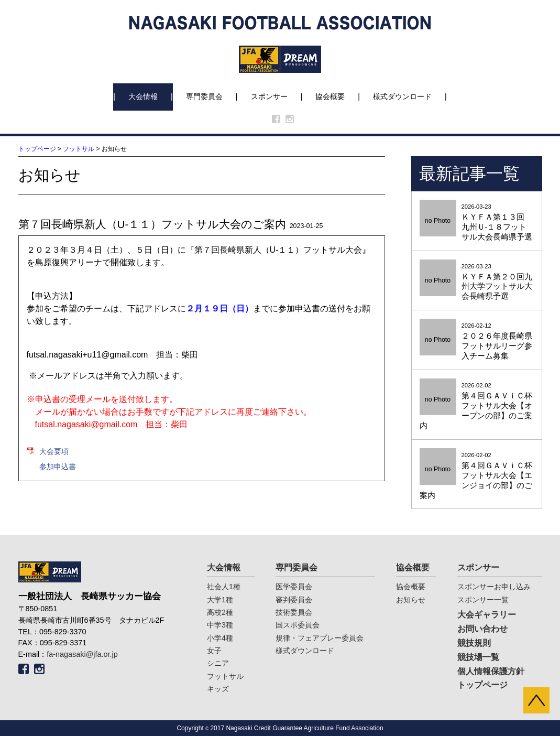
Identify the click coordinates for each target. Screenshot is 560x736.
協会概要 (330, 96)
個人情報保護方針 (491, 671)
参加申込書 (58, 467)
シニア (218, 663)
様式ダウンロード (402, 96)
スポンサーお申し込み (494, 587)
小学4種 (220, 638)
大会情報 (143, 96)
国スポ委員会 (298, 625)
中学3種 (220, 625)
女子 (214, 651)
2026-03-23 (477, 223)
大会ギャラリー (487, 615)
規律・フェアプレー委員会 (320, 638)
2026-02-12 (477, 342)
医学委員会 (294, 587)
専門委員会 (204, 96)
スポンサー (269, 96)
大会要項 (54, 451)
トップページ (37, 149)
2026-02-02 (477, 407)
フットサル (79, 149)
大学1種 (220, 600)
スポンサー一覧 (483, 600)
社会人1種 (224, 587)
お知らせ (411, 600)
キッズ (218, 689)
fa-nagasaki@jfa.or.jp (82, 654)
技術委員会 (294, 612)
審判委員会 (294, 600)
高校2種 (220, 612)
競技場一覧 (478, 657)
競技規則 (474, 643)
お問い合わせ (482, 629)
